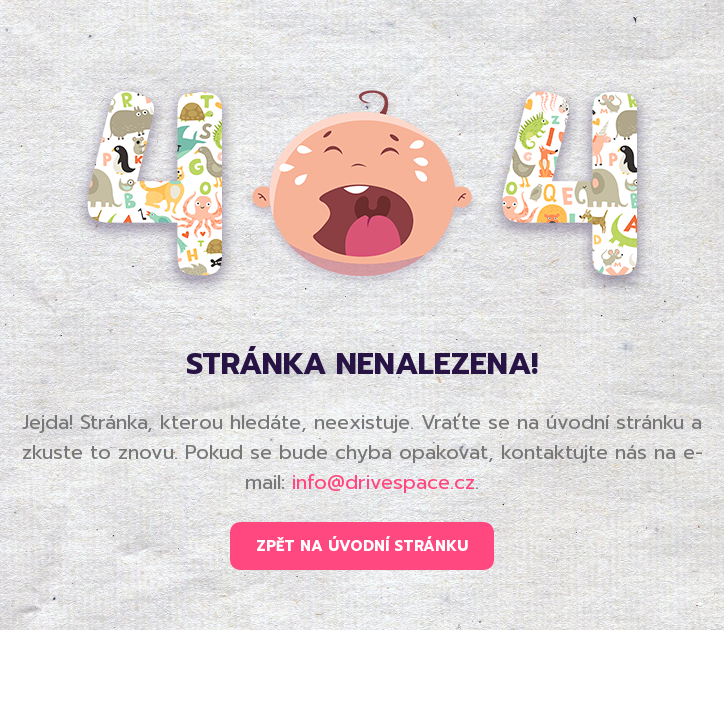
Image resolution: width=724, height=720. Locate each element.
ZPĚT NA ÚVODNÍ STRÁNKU (362, 546)
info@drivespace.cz (383, 482)
